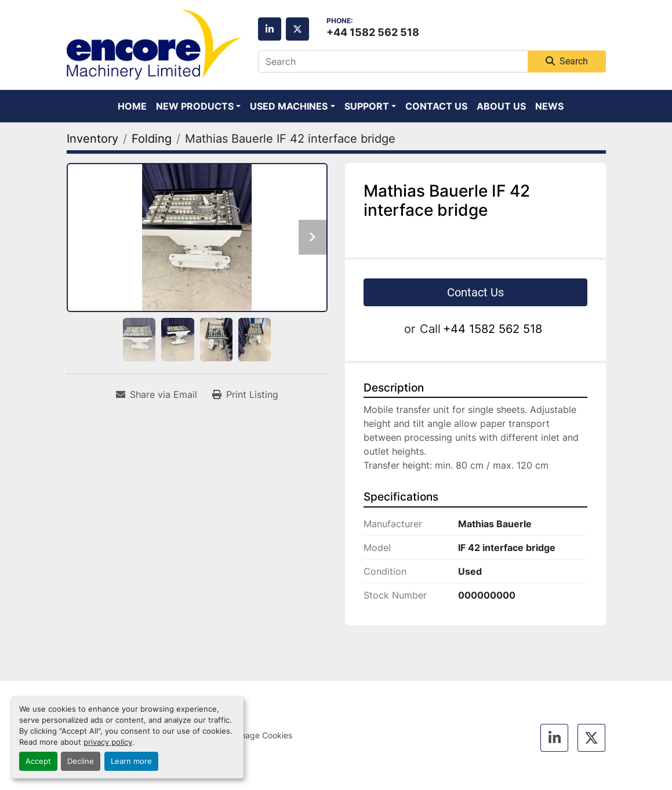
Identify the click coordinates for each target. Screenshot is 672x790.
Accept (38, 761)
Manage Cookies (261, 735)
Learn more (131, 761)
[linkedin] (270, 29)
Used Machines (289, 106)
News (549, 106)
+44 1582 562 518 (373, 32)
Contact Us (436, 106)
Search (567, 61)
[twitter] (297, 29)
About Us (501, 106)
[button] (198, 106)
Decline (81, 761)
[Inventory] (92, 139)
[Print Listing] (245, 394)
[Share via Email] (157, 394)
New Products (195, 106)
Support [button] (367, 106)
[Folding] (152, 139)
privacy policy (108, 742)
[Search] (393, 61)
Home (132, 106)
